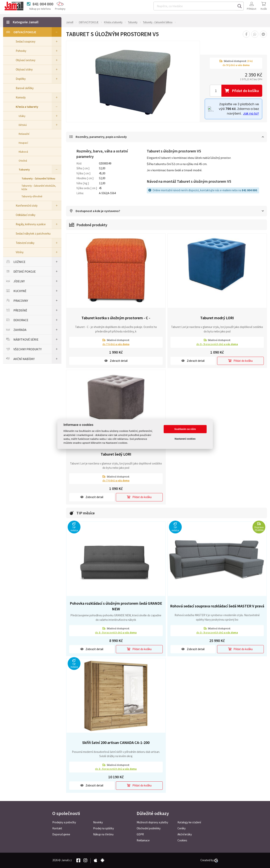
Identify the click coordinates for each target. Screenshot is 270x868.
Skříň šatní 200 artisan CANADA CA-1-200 (116, 743)
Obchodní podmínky (149, 828)
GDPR (140, 834)
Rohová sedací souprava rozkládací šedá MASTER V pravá (217, 606)
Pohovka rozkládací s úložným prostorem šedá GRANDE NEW (116, 606)
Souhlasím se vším (185, 429)
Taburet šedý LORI (116, 454)
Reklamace (143, 840)
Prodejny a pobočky (64, 822)
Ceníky (182, 828)
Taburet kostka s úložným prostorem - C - (116, 318)
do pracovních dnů (217, 344)
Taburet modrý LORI (217, 318)
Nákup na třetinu (103, 834)
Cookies (182, 840)
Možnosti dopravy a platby (152, 822)
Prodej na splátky (104, 828)
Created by (209, 860)
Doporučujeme (61, 834)
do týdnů (116, 344)
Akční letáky (185, 834)
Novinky (98, 822)
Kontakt (57, 828)
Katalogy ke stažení (189, 822)
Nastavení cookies (185, 439)
